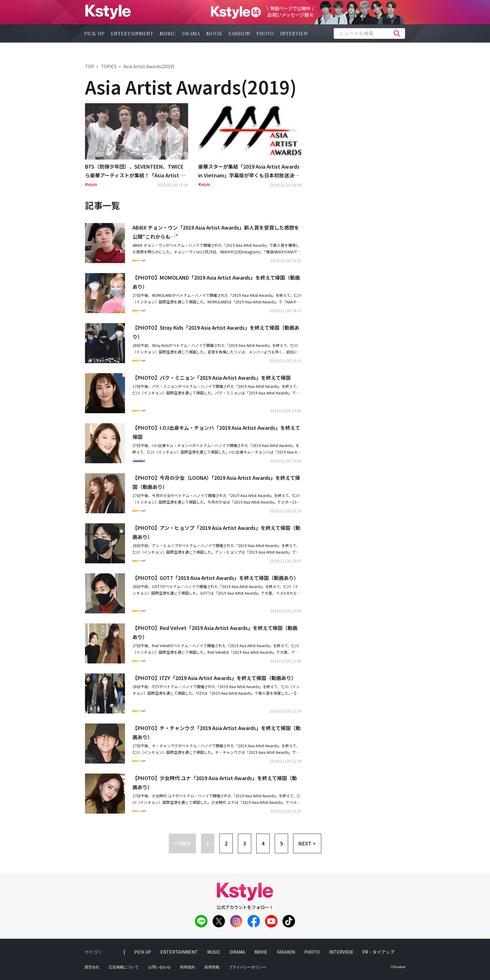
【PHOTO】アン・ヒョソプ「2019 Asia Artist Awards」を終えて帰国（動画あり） (216, 532)
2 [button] (226, 843)
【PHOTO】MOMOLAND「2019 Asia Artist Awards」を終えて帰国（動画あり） (216, 282)
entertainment (132, 33)
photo (265, 33)
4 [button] (263, 843)
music (168, 33)
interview (294, 33)
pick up (95, 33)
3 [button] (245, 843)
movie (214, 33)
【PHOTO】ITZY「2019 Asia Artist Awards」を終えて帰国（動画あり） (214, 678)
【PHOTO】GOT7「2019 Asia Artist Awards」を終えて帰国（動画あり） (216, 578)
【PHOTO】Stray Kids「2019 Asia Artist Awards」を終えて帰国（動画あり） (216, 332)
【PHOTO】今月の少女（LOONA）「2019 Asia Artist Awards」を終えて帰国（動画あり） (216, 482)
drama (191, 33)
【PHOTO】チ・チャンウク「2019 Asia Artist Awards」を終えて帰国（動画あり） (217, 732)
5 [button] (281, 843)
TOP (90, 66)
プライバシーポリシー (247, 967)
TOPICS (109, 66)
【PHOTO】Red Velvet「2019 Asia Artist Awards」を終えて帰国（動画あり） (215, 632)
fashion (240, 33)
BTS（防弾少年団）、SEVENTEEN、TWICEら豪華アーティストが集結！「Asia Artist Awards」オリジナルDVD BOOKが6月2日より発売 (136, 171)
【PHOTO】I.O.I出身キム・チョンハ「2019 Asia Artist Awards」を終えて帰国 (216, 432)
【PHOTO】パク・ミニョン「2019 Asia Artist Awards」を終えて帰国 (212, 378)
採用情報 (212, 967)
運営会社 (92, 967)
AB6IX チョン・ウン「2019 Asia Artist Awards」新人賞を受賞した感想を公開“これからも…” (216, 232)
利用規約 (187, 967)
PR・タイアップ (378, 952)
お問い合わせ (159, 967)
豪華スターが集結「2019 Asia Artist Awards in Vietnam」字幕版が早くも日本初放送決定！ (249, 171)
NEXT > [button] (307, 843)
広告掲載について (124, 967)
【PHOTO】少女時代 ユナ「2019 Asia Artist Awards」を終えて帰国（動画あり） (215, 782)
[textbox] (369, 33)
